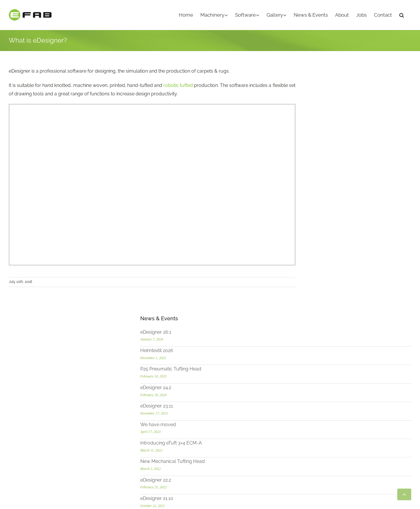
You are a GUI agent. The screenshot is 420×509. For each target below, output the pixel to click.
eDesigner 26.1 (334, 85)
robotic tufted (178, 85)
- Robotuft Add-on (234, 424)
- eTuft (221, 357)
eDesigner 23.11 (335, 159)
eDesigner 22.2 (334, 233)
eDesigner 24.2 (334, 140)
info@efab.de (30, 425)
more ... (16, 365)
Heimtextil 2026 (335, 103)
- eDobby (225, 449)
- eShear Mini (228, 382)
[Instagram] (23, 449)
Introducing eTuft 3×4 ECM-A (350, 196)
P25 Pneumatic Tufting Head (349, 122)
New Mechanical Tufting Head (351, 214)
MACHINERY (228, 348)
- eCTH (222, 390)
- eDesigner (227, 415)
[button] (402, 15)
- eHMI (222, 432)
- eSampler (226, 365)
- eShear (224, 373)
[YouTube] (12, 449)
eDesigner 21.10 (335, 251)
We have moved (337, 177)
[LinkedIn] (34, 449)
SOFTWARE (227, 407)
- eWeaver (226, 441)
